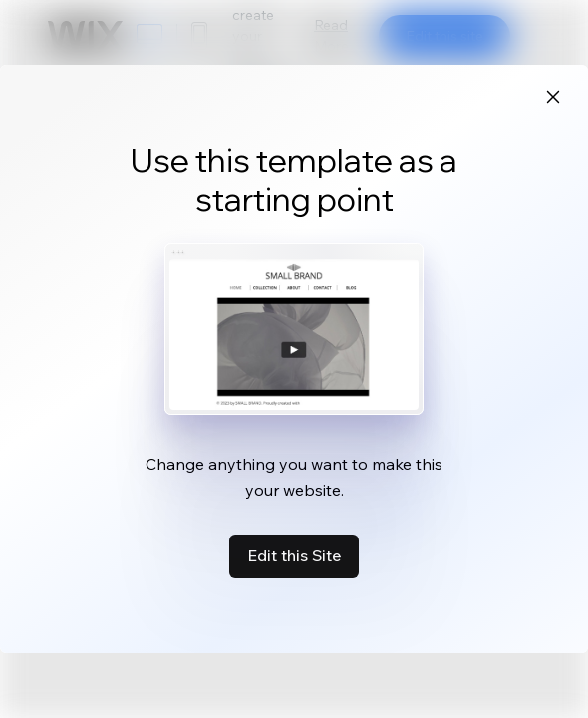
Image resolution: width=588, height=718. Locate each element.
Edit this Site (294, 555)
